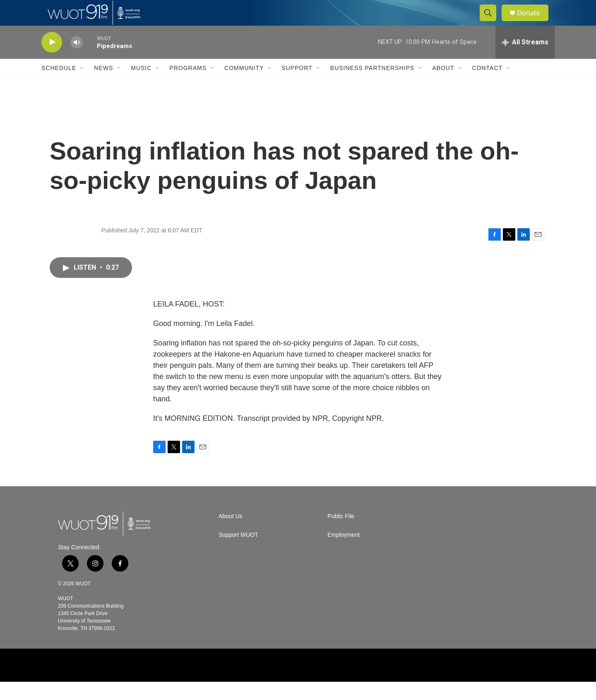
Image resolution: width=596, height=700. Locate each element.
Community (244, 86)
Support (297, 86)
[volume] (77, 60)
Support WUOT (238, 553)
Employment (344, 553)
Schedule (59, 86)
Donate (534, 22)
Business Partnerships (372, 86)
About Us (231, 535)
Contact (487, 86)
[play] (52, 60)
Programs (188, 86)
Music (141, 86)
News (103, 86)
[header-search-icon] (492, 22)
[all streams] (525, 60)
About (443, 86)
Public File (341, 535)
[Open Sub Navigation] (82, 86)
